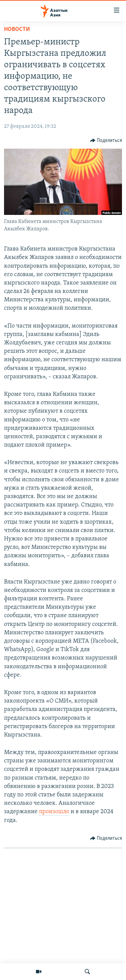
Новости (17, 29)
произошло (54, 812)
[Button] (106, 141)
